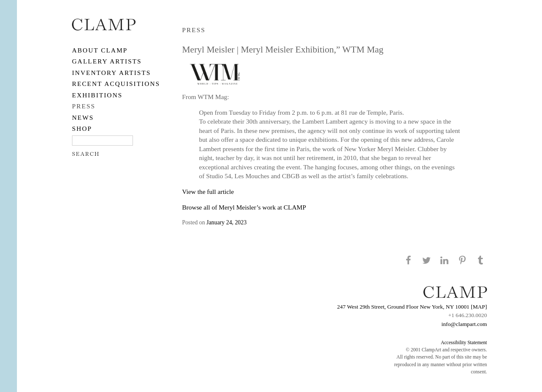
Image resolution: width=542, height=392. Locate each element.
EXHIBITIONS (97, 95)
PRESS (84, 106)
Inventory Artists (111, 73)
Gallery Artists (107, 61)
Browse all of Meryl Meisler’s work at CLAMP (244, 207)
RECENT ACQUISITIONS (116, 84)
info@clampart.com (464, 324)
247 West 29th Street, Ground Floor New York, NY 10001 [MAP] (412, 307)
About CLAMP (100, 50)
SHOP (82, 128)
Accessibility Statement (464, 342)
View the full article (208, 192)
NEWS (83, 117)
